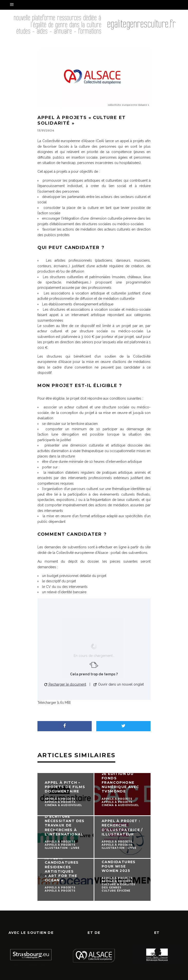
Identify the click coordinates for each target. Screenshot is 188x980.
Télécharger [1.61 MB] (54, 703)
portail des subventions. (129, 553)
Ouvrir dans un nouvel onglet (119, 684)
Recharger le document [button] (65, 684)
